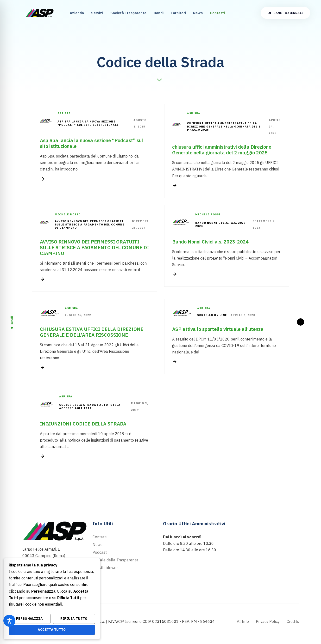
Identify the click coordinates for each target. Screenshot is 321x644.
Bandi (159, 13)
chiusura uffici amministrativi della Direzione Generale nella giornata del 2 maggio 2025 (224, 127)
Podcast (100, 552)
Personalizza (30, 619)
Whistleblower (105, 568)
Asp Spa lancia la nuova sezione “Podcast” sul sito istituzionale (88, 123)
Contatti (217, 13)
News (198, 13)
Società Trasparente (128, 13)
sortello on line (212, 315)
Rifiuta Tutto (74, 619)
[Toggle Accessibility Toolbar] (9, 621)
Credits (293, 621)
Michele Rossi (67, 214)
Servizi (97, 13)
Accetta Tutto (52, 630)
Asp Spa (64, 113)
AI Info (243, 621)
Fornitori (178, 13)
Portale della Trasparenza (116, 560)
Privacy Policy (268, 621)
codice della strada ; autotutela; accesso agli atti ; (90, 407)
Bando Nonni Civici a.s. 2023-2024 (221, 225)
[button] (13, 13)
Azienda (77, 13)
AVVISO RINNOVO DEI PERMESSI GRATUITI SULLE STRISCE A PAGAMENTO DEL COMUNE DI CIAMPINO (90, 225)
